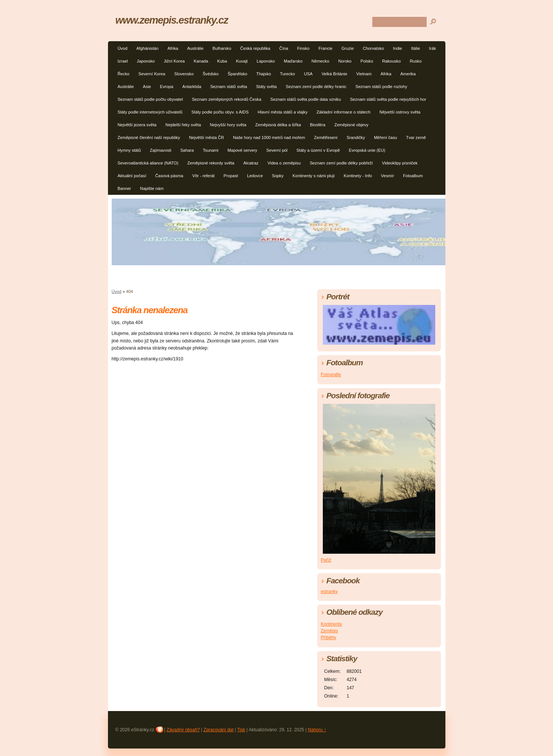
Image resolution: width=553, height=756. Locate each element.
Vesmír (387, 176)
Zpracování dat (219, 730)
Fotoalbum (413, 176)
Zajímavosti (161, 150)
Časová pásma (169, 176)
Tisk (241, 730)
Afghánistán (148, 48)
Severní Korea (152, 74)
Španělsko (237, 74)
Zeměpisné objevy (351, 125)
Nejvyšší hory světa (228, 125)
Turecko (288, 74)
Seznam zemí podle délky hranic (316, 87)
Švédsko (211, 74)
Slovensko (184, 74)
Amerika (408, 74)
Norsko (345, 61)
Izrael (123, 61)
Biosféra (318, 125)
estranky (329, 592)
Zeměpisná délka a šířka (278, 125)
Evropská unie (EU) (367, 150)
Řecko (124, 74)
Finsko (303, 48)
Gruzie (348, 48)
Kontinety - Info (358, 176)
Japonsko (146, 61)
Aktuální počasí (132, 176)
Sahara (187, 150)
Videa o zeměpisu (284, 163)
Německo (320, 61)
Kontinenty (332, 624)
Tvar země (416, 137)
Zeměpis (330, 631)
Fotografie (331, 375)
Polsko (367, 61)
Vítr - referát (204, 176)
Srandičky (356, 137)
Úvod (123, 48)
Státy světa (266, 87)
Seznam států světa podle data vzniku (306, 99)
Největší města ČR (206, 137)
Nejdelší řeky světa (183, 125)
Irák (432, 48)
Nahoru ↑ (317, 730)
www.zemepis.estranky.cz (172, 20)
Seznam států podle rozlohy (381, 87)
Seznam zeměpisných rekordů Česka (227, 99)
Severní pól (277, 150)
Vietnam (364, 74)
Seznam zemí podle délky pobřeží (341, 163)
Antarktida (192, 87)
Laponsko (266, 61)
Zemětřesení (326, 137)
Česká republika (255, 48)
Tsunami (211, 150)
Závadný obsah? (183, 730)
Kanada (201, 61)
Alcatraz (251, 163)
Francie (325, 48)
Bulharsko (222, 48)
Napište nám (152, 188)
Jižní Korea (174, 61)
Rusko (416, 61)
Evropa (167, 87)
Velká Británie (334, 74)
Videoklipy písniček (400, 163)
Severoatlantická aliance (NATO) (148, 163)
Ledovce (255, 176)
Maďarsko (293, 61)
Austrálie (195, 48)
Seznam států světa (229, 87)
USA (308, 74)
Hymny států (129, 150)
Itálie (416, 48)
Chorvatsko (374, 48)
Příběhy (329, 638)
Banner (124, 188)
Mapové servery (243, 150)
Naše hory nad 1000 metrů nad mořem (269, 137)
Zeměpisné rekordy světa (211, 163)
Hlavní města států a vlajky (282, 112)
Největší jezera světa (137, 125)
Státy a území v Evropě (318, 150)
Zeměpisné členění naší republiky (149, 137)
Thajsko (264, 74)
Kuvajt (242, 61)
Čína (284, 48)
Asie (147, 87)
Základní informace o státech (343, 112)
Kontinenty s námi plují (314, 176)
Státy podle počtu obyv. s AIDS (220, 112)
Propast (231, 176)
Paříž (326, 560)
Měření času (386, 137)
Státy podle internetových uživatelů (150, 112)
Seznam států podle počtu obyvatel (150, 99)
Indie (397, 48)
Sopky (278, 176)
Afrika (173, 48)
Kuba (222, 61)
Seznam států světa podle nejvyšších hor (388, 99)
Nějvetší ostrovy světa (400, 112)
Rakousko (391, 61)
